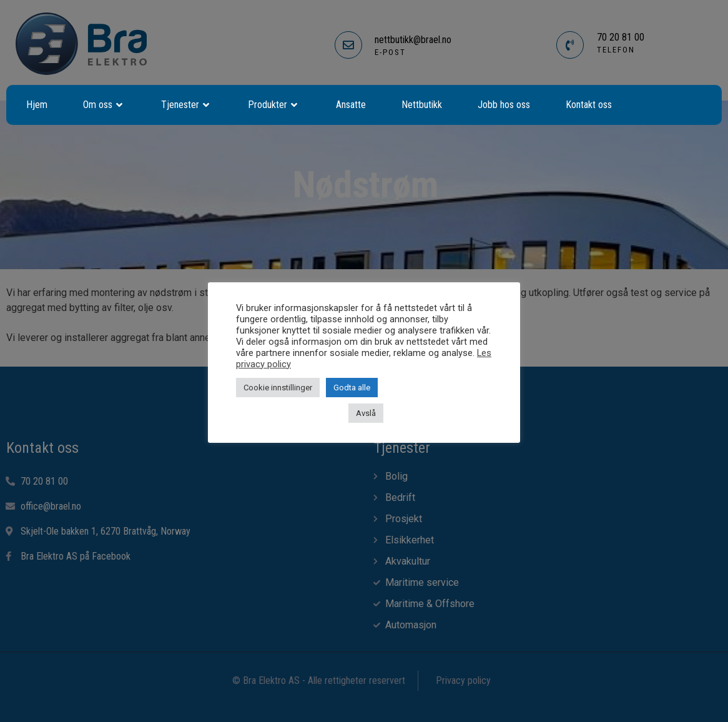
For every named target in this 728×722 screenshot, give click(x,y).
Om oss (104, 105)
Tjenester (187, 105)
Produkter (274, 105)
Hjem (37, 105)
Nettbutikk (422, 105)
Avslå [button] (366, 413)
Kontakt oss (589, 105)
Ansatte (351, 105)
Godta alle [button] (352, 388)
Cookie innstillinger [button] (278, 388)
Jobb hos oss (504, 105)
